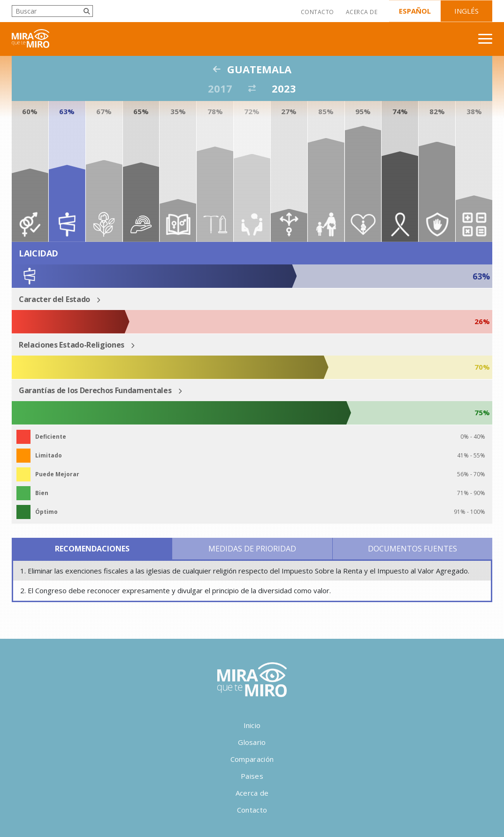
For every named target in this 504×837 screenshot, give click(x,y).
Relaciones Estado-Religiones (72, 345)
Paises (252, 776)
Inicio (252, 725)
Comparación (252, 759)
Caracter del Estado (54, 299)
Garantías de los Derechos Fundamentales (95, 390)
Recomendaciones (92, 549)
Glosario (252, 742)
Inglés (466, 11)
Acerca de (362, 12)
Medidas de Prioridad (252, 549)
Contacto (317, 12)
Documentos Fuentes (412, 549)
